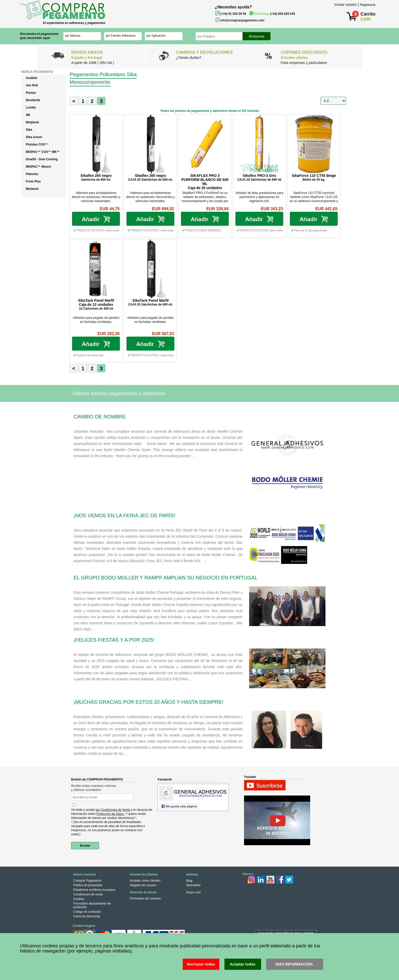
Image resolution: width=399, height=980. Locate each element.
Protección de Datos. (111, 814)
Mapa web (194, 892)
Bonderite (33, 100)
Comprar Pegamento (87, 881)
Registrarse (368, 5)
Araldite (31, 78)
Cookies (79, 899)
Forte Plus (33, 181)
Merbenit (32, 189)
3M (28, 115)
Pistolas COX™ (37, 144)
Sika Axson (34, 137)
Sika (29, 130)
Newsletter (194, 885)
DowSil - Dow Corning (42, 159)
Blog (189, 881)
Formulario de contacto (145, 898)
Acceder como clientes (145, 881)
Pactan (31, 93)
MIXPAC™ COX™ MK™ (43, 152)
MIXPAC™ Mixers (38, 167)
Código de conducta (87, 912)
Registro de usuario (143, 885)
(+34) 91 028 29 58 (233, 14)
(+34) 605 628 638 (274, 14)
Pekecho (32, 174)
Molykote (32, 122)
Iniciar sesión (346, 4)
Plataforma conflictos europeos (94, 890)
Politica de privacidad (88, 885)
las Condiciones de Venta (113, 810)
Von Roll (32, 85)
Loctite (31, 108)
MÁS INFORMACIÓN (294, 964)
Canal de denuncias (87, 916)
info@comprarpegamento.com (242, 20)
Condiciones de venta (88, 894)
